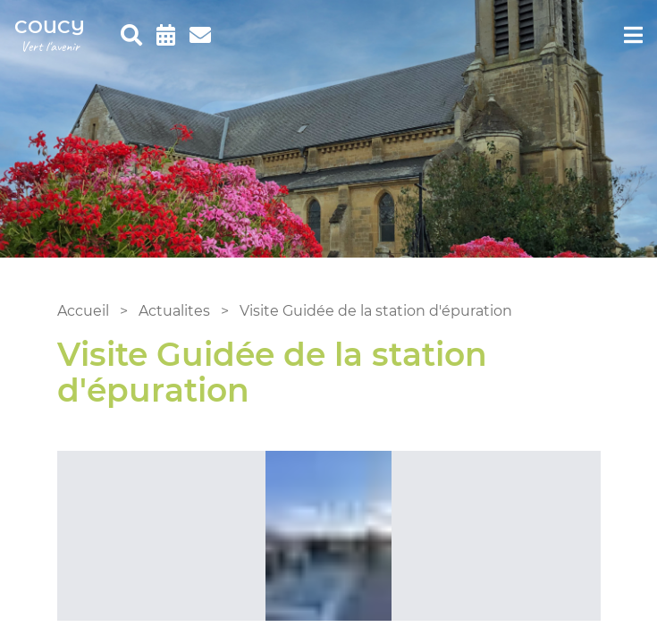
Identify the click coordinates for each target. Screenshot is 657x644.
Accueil (83, 311)
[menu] (633, 36)
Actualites (174, 311)
